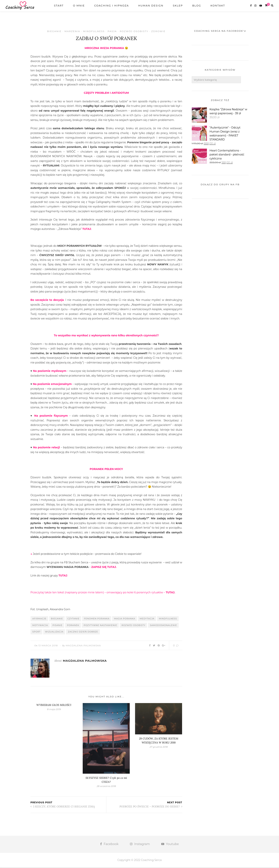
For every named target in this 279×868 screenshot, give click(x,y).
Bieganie (54, 31)
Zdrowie (158, 31)
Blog (197, 9)
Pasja (112, 31)
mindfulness (168, 619)
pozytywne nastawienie (100, 626)
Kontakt (218, 9)
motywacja (40, 626)
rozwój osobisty (133, 626)
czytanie (73, 619)
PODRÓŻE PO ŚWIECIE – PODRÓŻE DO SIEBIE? (151, 807)
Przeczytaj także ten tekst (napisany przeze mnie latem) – (68, 593)
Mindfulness (94, 31)
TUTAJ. (171, 593)
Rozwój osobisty (134, 31)
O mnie (79, 9)
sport (37, 632)
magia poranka (125, 619)
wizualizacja (54, 632)
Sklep (178, 9)
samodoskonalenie (163, 626)
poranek (73, 626)
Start (59, 9)
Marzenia (72, 31)
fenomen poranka (97, 619)
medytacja (147, 619)
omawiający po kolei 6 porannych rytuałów (134, 593)
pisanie (57, 626)
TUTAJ (87, 230)
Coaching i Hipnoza (112, 9)
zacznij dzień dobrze (83, 632)
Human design (151, 9)
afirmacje (39, 619)
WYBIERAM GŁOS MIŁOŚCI (54, 706)
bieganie (57, 619)
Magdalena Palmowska (83, 646)
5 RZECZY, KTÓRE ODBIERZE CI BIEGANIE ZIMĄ (63, 807)
